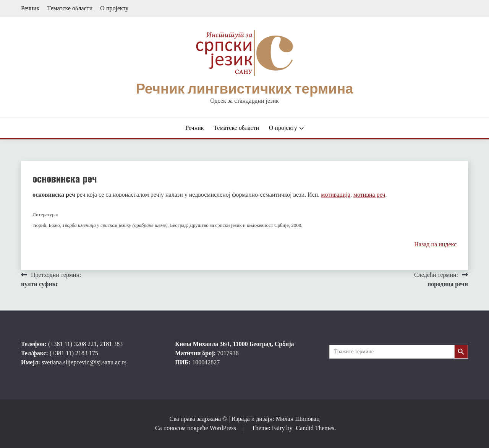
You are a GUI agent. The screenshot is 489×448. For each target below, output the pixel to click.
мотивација (336, 195)
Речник (30, 8)
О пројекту (114, 8)
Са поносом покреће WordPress (196, 428)
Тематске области (70, 8)
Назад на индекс (435, 244)
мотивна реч (369, 195)
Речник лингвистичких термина (244, 89)
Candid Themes (315, 428)
